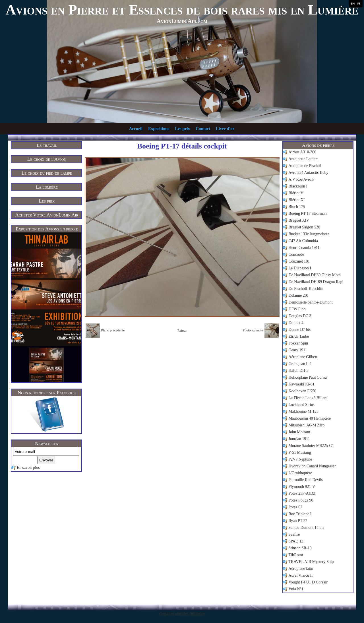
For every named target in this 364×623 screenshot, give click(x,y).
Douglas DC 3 (300, 316)
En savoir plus (28, 468)
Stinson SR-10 (300, 548)
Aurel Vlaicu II (301, 575)
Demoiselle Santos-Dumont (311, 302)
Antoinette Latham (304, 159)
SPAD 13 (296, 541)
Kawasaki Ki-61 (302, 384)
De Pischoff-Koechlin (306, 289)
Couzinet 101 (299, 261)
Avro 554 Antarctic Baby (309, 173)
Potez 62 (296, 507)
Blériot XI (297, 200)
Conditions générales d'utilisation (182, 614)
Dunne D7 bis (300, 330)
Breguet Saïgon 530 (304, 227)
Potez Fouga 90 (301, 500)
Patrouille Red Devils (306, 480)
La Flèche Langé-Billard (308, 398)
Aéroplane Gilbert (303, 357)
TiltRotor (296, 555)
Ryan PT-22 (298, 521)
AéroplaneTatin (301, 569)
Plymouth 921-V (302, 487)
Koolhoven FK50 (303, 391)
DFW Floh (297, 309)
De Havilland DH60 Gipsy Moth (315, 275)
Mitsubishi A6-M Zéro (307, 425)
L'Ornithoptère (300, 473)
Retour (182, 331)
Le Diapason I (300, 268)
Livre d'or (225, 129)
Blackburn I (298, 186)
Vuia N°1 (296, 589)
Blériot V (296, 193)
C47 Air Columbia (303, 241)
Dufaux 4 (296, 323)
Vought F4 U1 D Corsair (308, 582)
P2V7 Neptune (300, 459)
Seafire (294, 534)
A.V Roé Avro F (302, 179)
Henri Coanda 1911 (304, 248)
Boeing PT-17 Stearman (308, 213)
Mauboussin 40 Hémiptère (310, 418)
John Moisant (299, 432)
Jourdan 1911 (299, 439)
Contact (203, 129)
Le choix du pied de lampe (47, 173)
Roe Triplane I (300, 514)
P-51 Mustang (300, 452)
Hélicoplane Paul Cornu (308, 377)
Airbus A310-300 (303, 152)
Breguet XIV (299, 220)
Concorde (296, 254)
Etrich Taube (299, 336)
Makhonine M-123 (304, 411)
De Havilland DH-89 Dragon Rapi (316, 282)
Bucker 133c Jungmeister (309, 234)
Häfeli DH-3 (299, 371)
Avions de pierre (318, 145)
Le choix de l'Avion (47, 159)
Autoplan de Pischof (305, 166)
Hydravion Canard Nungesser (312, 466)
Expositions (159, 129)
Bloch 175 (297, 207)
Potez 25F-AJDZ (302, 493)
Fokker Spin (298, 343)
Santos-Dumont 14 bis (306, 528)
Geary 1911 (298, 350)
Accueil (136, 129)
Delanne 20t (298, 295)
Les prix (182, 129)
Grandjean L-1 (300, 364)
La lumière (47, 187)
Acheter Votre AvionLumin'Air (47, 215)
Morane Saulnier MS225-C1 (311, 446)
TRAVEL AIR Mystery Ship (311, 562)
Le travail (47, 145)
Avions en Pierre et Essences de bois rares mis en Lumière (182, 10)
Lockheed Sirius (302, 405)
